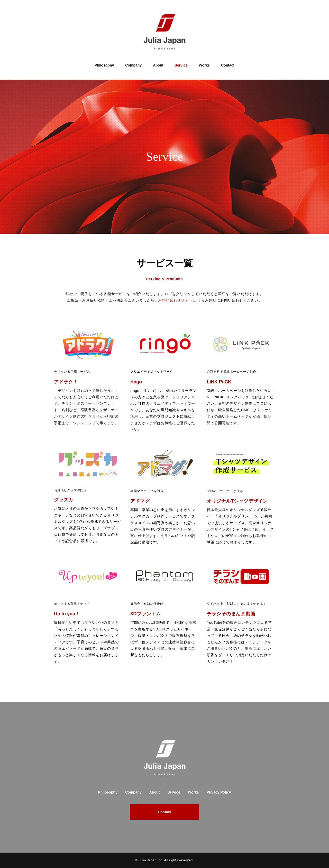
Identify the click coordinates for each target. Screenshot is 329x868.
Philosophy (104, 65)
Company (133, 65)
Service (181, 65)
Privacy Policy (219, 792)
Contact (228, 65)
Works (204, 65)
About (158, 65)
